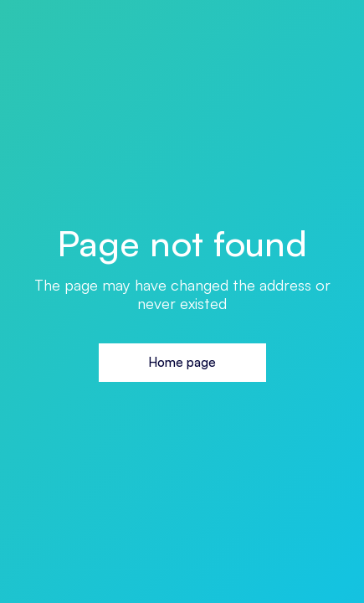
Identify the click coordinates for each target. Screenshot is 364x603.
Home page (182, 362)
